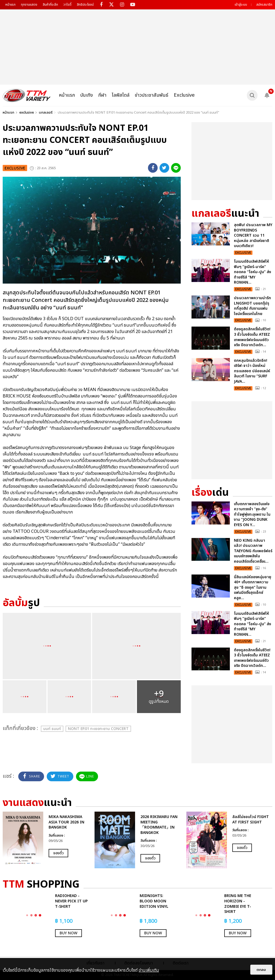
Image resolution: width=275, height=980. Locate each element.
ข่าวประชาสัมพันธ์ (152, 95)
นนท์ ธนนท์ (52, 729)
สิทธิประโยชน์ (85, 5)
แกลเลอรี (46, 113)
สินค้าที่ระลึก (50, 5)
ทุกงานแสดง (29, 5)
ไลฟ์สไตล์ (121, 95)
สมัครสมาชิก (264, 5)
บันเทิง (87, 95)
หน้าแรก (10, 5)
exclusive (27, 113)
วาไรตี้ (67, 5)
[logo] (27, 95)
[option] (46, 840)
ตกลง (261, 970)
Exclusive (184, 95)
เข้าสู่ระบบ (241, 5)
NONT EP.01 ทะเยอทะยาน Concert (98, 729)
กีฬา (102, 95)
